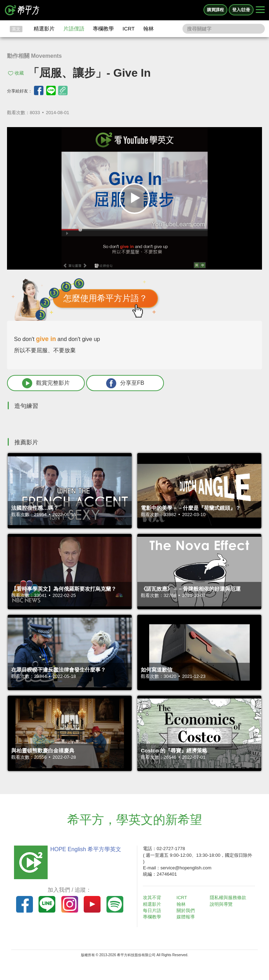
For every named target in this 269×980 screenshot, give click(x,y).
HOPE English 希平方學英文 (86, 849)
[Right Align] (260, 10)
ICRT (129, 29)
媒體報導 (186, 917)
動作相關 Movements (34, 56)
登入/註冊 (241, 10)
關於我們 (186, 911)
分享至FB (125, 383)
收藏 (19, 73)
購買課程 (215, 10)
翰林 (149, 29)
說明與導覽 (221, 904)
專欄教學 (103, 29)
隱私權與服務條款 (228, 898)
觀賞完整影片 (46, 383)
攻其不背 (152, 898)
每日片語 (152, 911)
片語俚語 (74, 29)
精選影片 (44, 29)
